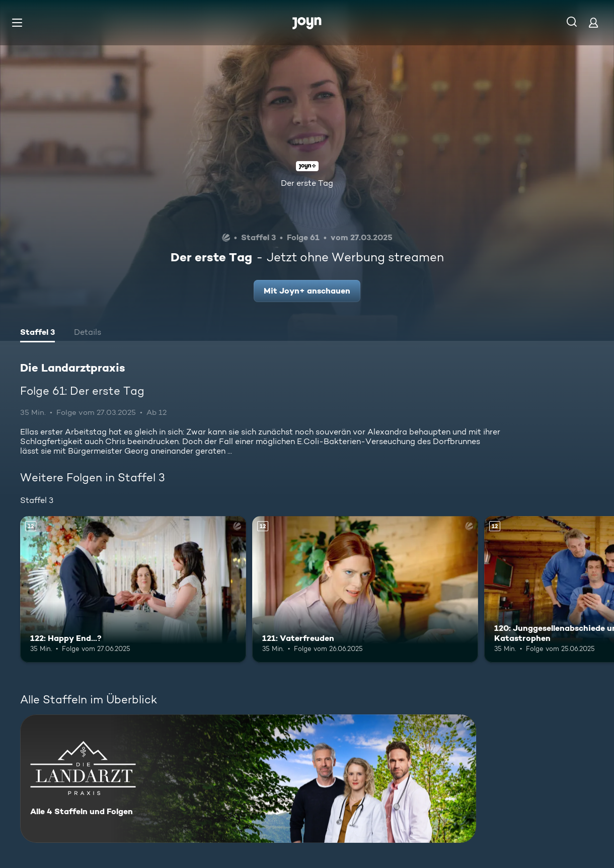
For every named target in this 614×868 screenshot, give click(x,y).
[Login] (593, 22)
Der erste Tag (307, 183)
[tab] (37, 333)
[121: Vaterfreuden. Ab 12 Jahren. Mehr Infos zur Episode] (365, 590)
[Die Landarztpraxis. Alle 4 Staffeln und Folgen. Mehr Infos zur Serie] (248, 779)
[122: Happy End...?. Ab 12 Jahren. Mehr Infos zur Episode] (133, 590)
